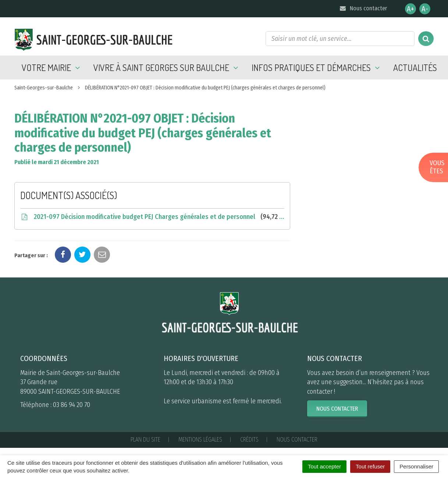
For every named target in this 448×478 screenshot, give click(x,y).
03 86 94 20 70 (72, 405)
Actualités (415, 68)
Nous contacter (363, 8)
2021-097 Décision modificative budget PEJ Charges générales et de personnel (152, 217)
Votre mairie (52, 68)
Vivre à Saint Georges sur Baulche (167, 68)
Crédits (249, 440)
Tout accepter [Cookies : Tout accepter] (324, 466)
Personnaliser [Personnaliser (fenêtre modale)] (416, 466)
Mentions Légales (200, 440)
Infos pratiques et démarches (317, 68)
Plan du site (145, 440)
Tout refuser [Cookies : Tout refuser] (370, 466)
